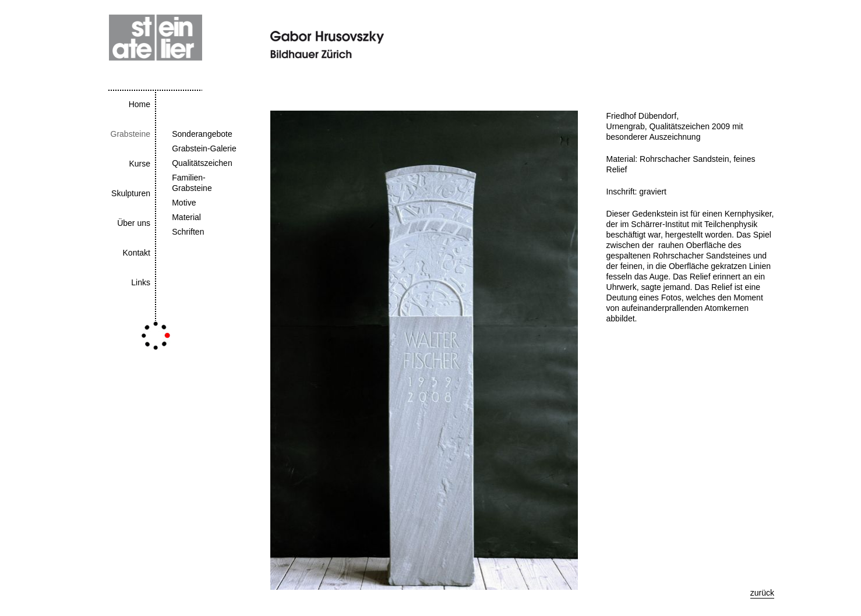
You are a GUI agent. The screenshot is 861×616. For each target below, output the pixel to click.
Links (141, 282)
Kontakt (137, 253)
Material (186, 217)
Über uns (134, 223)
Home (140, 104)
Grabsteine (130, 134)
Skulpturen (131, 193)
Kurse (140, 164)
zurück (762, 593)
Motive (184, 203)
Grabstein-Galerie (204, 148)
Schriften (188, 232)
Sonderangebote (202, 134)
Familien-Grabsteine (192, 183)
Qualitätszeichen (202, 163)
